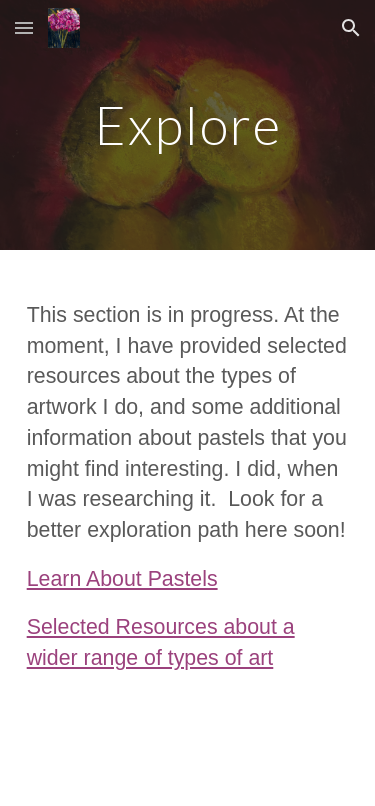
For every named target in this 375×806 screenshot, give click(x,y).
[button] (24, 27)
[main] (188, 124)
